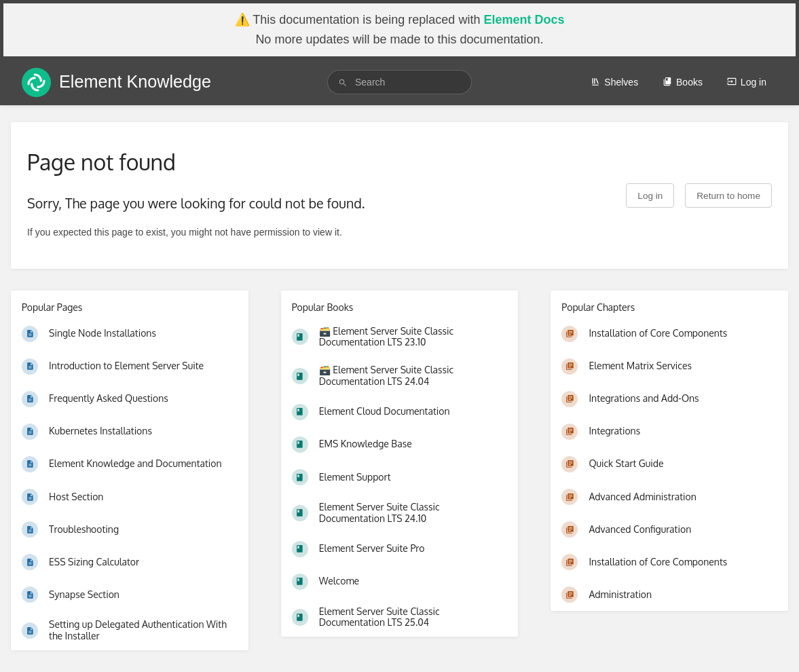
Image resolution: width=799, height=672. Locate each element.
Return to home (728, 196)
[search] (399, 82)
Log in (747, 82)
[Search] (343, 82)
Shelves (614, 82)
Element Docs (524, 20)
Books (683, 82)
